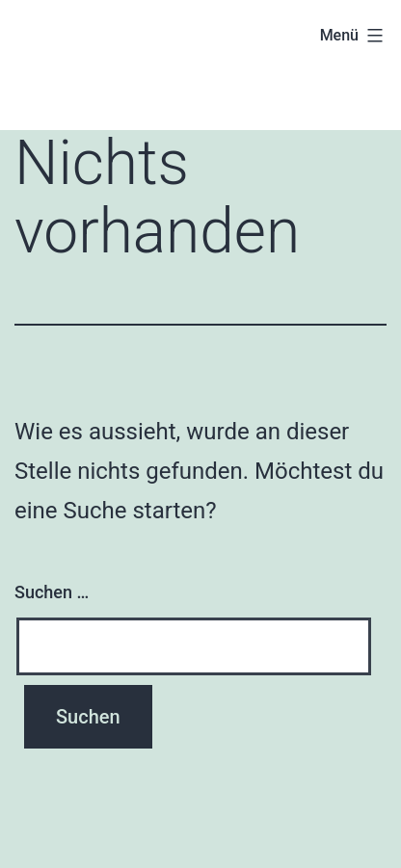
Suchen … (52, 592)
